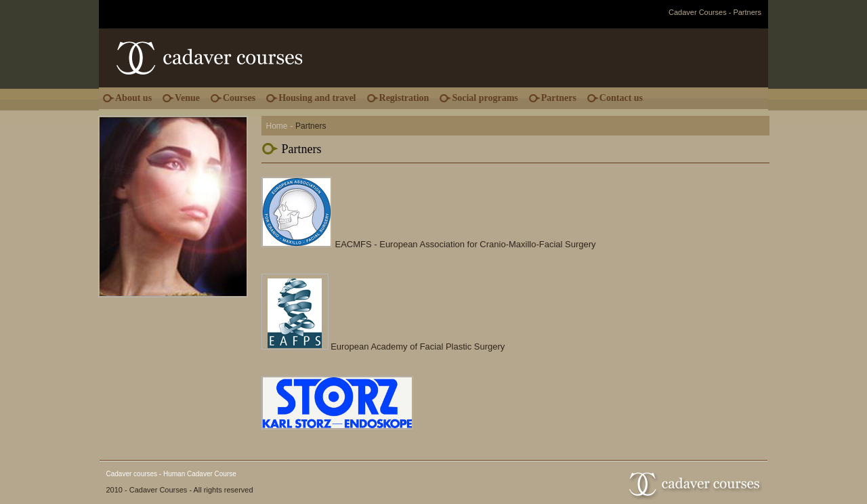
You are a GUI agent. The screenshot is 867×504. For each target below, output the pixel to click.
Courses (239, 98)
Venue (187, 98)
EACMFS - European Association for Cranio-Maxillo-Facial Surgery (466, 244)
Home (277, 126)
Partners (559, 98)
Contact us (621, 98)
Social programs (485, 98)
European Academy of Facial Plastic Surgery (418, 346)
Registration (404, 98)
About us (133, 98)
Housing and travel (317, 98)
